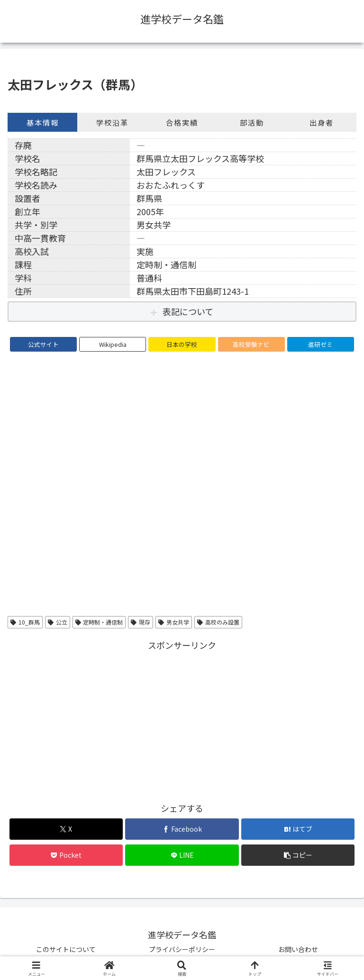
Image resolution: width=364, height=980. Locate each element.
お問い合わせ (298, 949)
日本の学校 (182, 344)
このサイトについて (66, 949)
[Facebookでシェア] (182, 829)
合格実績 (182, 122)
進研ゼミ (320, 344)
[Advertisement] (182, 719)
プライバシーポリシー (182, 949)
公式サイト (43, 344)
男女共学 (174, 622)
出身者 (322, 122)
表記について (188, 311)
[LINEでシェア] (182, 855)
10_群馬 (25, 622)
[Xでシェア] (66, 829)
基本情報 (43, 122)
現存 (141, 622)
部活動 (252, 122)
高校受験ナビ (251, 344)
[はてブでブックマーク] (298, 829)
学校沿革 (112, 122)
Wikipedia (113, 344)
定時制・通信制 (99, 622)
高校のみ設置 (218, 622)
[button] (298, 855)
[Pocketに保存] (66, 855)
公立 (58, 622)
